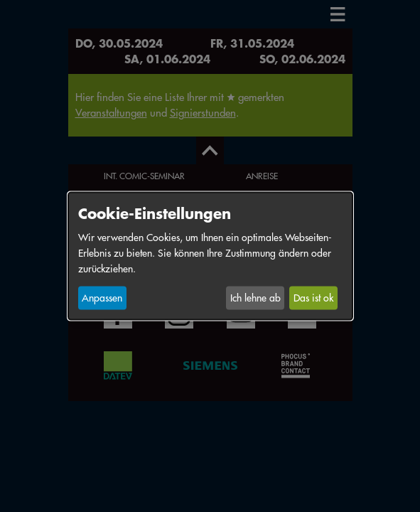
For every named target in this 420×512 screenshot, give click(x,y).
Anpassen (102, 298)
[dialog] (210, 256)
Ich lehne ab (255, 298)
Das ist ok (313, 298)
